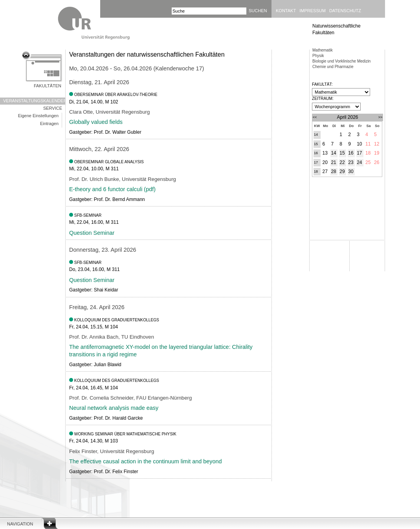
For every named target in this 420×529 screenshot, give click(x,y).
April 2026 (347, 117)
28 (333, 171)
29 (342, 171)
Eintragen (49, 123)
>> (381, 117)
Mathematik (323, 50)
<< (315, 117)
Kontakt (286, 11)
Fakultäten (48, 86)
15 (316, 144)
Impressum (313, 11)
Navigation (20, 524)
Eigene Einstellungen (38, 116)
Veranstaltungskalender (34, 101)
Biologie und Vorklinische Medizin (341, 61)
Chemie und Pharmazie (333, 67)
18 (316, 171)
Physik (318, 56)
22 (342, 162)
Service (53, 108)
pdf (150, 189)
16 (316, 153)
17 (359, 153)
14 (316, 135)
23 (351, 162)
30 (351, 171)
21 (333, 162)
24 (359, 162)
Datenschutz (345, 11)
